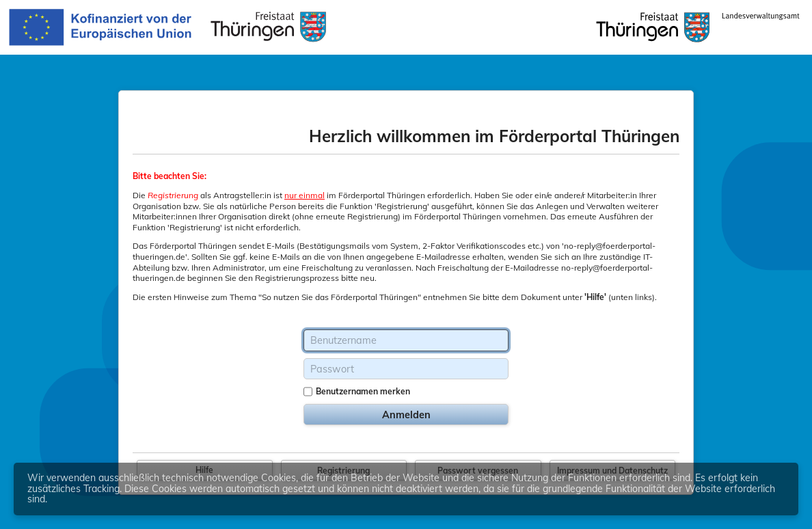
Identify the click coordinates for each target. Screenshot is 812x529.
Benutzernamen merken (363, 391)
